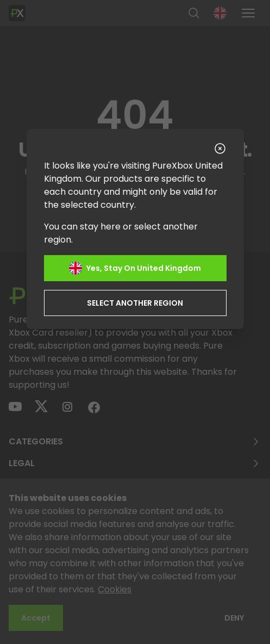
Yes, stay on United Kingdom (135, 268)
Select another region (135, 303)
